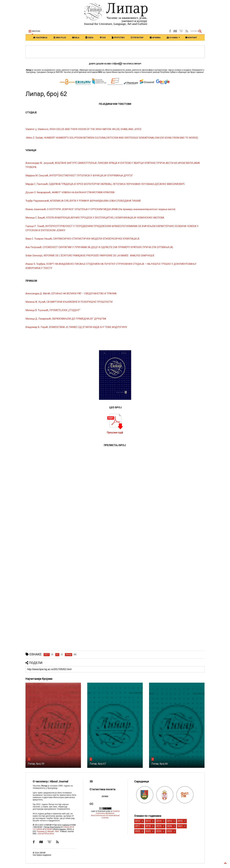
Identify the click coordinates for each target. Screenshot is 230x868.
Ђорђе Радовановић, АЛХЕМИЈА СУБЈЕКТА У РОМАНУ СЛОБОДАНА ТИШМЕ (83, 201)
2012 (137, 821)
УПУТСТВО (118, 38)
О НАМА (173, 38)
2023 (148, 831)
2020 (169, 826)
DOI (103, 38)
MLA (76, 38)
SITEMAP (48, 829)
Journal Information (46, 834)
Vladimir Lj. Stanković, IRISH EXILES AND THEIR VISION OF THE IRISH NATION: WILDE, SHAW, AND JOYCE (83, 129)
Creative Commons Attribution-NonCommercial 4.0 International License (105, 814)
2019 (159, 826)
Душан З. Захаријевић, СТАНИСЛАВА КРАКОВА (70, 192)
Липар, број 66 (160, 764)
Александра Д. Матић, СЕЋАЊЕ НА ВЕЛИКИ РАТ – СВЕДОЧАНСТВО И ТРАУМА (71, 293)
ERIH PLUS (60, 38)
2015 (169, 821)
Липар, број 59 (36, 764)
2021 (180, 826)
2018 (148, 826)
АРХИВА (155, 38)
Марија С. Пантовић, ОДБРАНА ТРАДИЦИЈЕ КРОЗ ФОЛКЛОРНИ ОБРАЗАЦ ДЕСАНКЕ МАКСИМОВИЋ (106, 184)
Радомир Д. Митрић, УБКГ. (48, 831)
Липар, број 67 (98, 764)
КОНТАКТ (191, 38)
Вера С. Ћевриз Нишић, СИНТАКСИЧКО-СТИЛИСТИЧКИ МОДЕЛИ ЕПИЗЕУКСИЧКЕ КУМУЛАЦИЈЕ (83, 239)
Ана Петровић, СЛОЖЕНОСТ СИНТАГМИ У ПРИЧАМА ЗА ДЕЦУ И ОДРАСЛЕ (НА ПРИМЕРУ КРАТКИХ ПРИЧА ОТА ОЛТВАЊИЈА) (99, 247)
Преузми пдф (115, 433)
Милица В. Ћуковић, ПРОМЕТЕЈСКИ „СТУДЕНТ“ (53, 310)
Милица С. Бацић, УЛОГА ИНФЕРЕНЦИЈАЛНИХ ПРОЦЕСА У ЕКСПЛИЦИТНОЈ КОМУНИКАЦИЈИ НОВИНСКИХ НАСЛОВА (95, 218)
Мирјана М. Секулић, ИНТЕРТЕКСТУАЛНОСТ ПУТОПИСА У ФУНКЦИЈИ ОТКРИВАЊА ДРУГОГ (79, 176)
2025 (169, 831)
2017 (137, 826)
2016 (180, 821)
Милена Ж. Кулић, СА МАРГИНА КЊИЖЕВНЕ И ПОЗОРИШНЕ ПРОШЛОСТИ (69, 302)
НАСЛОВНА (40, 38)
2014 (159, 821)
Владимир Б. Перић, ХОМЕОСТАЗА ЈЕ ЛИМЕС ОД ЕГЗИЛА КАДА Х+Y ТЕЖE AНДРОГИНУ (76, 327)
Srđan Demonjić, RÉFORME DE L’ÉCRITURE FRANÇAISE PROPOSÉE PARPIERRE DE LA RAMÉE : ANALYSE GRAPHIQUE (90, 256)
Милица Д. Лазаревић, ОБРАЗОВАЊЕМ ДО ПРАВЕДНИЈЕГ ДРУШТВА (66, 319)
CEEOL (90, 38)
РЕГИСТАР (137, 38)
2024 (159, 831)
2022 (137, 831)
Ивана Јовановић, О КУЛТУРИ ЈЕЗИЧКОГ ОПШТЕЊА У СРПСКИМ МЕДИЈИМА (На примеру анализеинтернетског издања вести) (100, 209)
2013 (148, 821)
